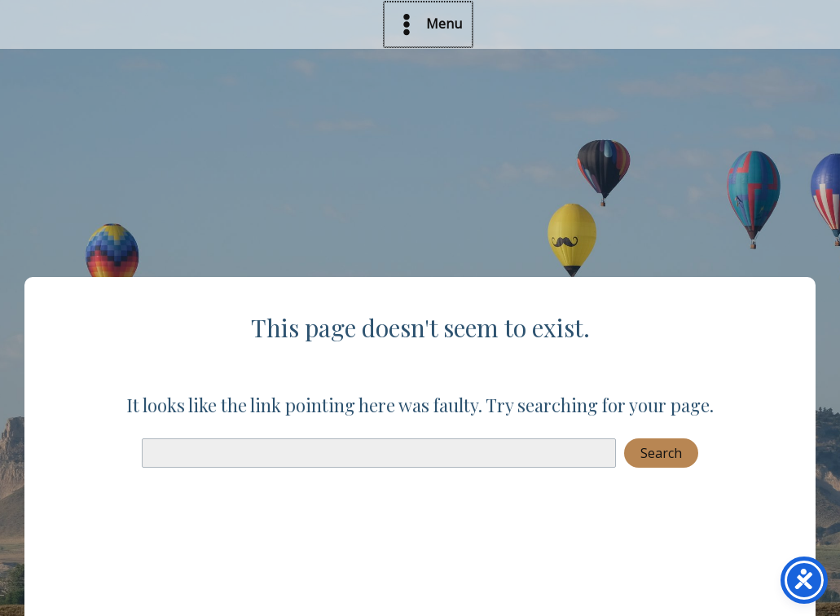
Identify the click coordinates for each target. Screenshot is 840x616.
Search (661, 453)
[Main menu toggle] (429, 24)
